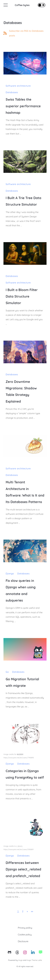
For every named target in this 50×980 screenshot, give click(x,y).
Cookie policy (25, 934)
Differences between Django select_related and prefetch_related (23, 869)
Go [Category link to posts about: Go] (7, 672)
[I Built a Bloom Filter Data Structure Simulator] (25, 253)
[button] (27, 911)
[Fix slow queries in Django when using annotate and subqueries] (25, 551)
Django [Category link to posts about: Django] (10, 573)
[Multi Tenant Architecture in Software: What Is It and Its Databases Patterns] (25, 446)
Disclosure (23, 941)
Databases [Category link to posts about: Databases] (12, 92)
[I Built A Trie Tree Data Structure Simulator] (25, 162)
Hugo (20, 960)
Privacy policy (25, 928)
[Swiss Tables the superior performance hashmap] (25, 63)
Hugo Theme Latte (34, 960)
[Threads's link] (17, 953)
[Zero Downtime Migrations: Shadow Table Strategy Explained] (25, 352)
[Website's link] (41, 953)
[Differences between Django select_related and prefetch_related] (25, 826)
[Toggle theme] (42, 5)
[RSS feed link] (25, 33)
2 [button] (23, 911)
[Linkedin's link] (33, 953)
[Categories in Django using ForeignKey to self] (25, 735)
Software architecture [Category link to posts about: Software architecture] (18, 86)
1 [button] (18, 911)
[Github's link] (9, 953)
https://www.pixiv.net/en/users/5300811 (18, 849)
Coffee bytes (22, 5)
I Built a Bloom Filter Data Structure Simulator (22, 296)
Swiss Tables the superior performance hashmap (23, 106)
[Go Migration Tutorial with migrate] (25, 649)
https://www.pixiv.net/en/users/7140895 (19, 758)
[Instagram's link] (25, 953)
